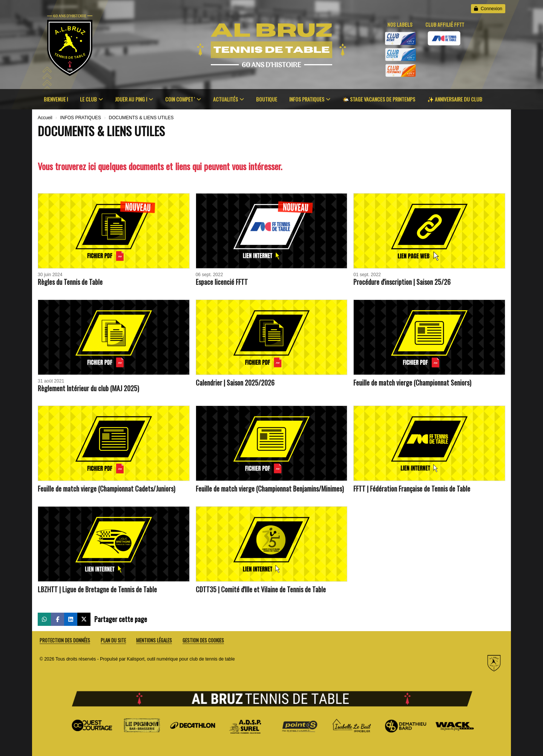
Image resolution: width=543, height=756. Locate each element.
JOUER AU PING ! (134, 99)
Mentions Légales (154, 640)
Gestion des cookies (203, 640)
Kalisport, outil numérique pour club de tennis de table (181, 659)
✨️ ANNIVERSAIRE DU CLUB (455, 99)
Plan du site (113, 640)
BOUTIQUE (267, 99)
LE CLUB (91, 99)
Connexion (488, 9)
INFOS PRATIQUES (310, 99)
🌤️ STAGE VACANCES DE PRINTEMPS (379, 99)
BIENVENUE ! (56, 99)
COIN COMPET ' (183, 99)
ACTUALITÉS (229, 99)
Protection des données (65, 640)
